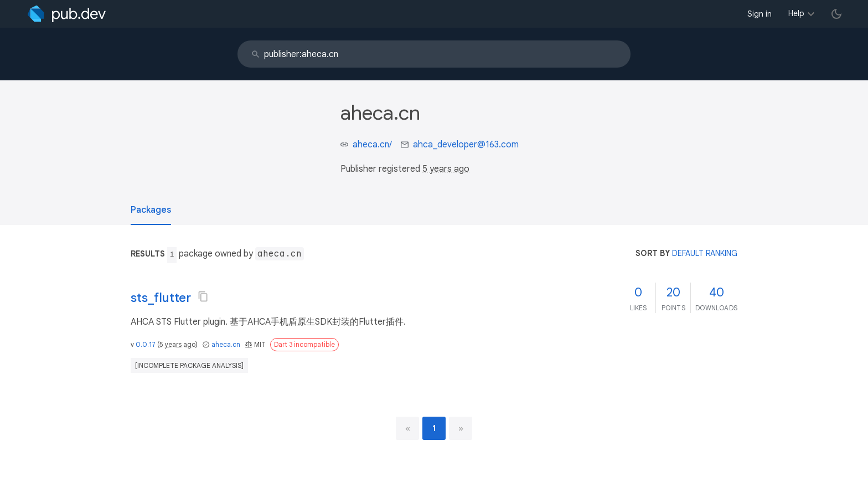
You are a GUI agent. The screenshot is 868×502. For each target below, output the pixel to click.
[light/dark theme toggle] (836, 14)
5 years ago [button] (446, 169)
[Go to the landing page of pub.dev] (67, 14)
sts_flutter (161, 298)
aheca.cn (226, 344)
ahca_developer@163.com (466, 145)
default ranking (705, 253)
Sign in (759, 14)
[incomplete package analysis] (189, 365)
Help (796, 13)
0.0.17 (146, 344)
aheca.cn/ (372, 145)
